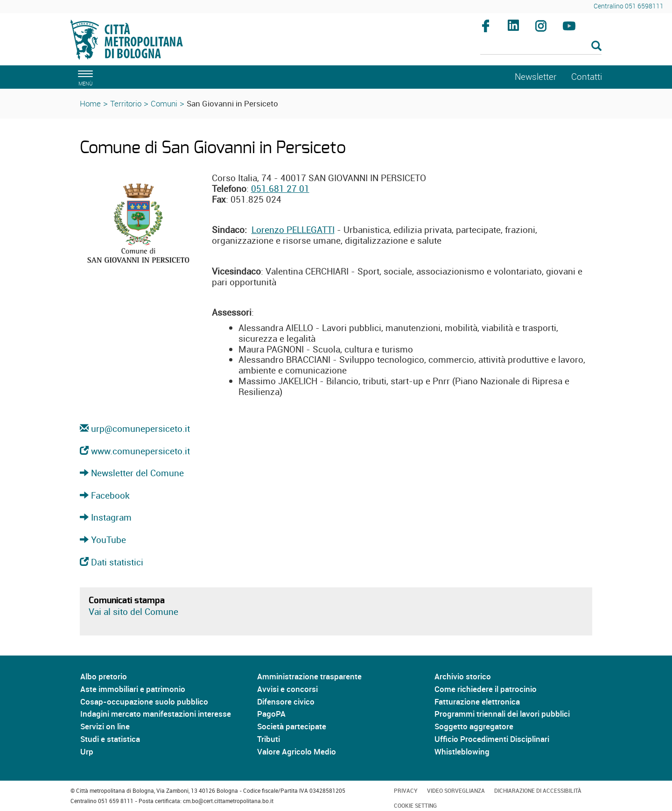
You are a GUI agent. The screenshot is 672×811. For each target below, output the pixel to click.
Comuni (164, 103)
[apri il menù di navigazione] (84, 77)
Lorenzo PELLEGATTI (293, 230)
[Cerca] (541, 47)
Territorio (126, 103)
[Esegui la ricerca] (596, 46)
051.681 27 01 (280, 189)
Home (90, 103)
